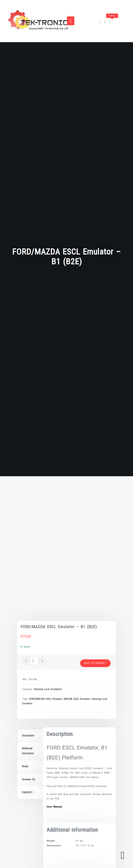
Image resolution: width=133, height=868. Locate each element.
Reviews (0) (28, 672)
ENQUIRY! (27, 685)
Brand (25, 659)
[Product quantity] (86, 535)
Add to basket (95, 542)
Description (28, 628)
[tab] (31, 628)
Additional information (28, 644)
